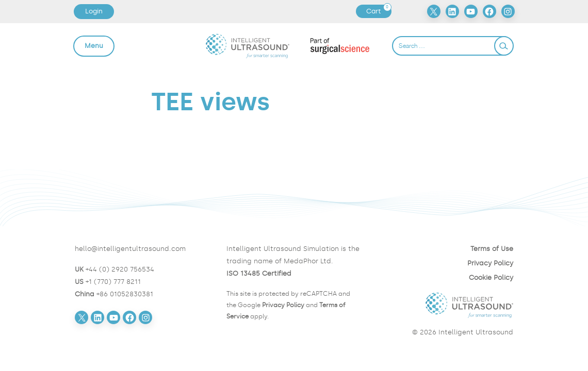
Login (94, 11)
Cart (379, 11)
